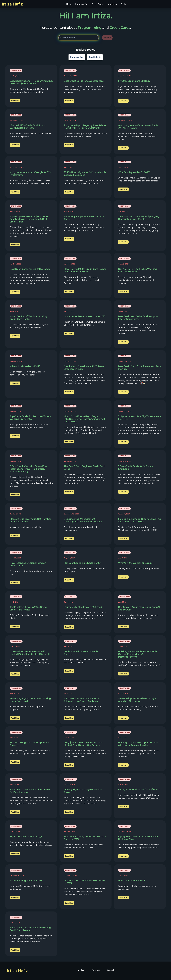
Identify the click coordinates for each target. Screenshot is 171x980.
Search (107, 38)
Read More (15, 100)
